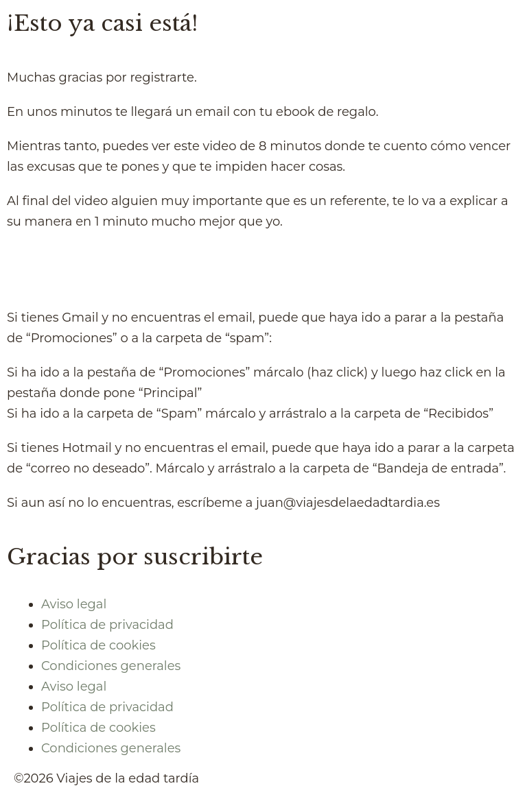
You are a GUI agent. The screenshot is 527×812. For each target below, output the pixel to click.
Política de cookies (98, 645)
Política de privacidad (107, 625)
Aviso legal (74, 604)
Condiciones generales (111, 666)
